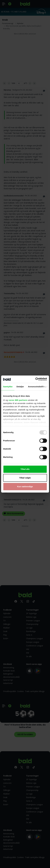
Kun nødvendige (25, 486)
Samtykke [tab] (8, 387)
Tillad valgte (25, 478)
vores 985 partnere (18, 400)
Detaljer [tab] (20, 387)
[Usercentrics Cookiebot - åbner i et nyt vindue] (36, 379)
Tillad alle (25, 469)
